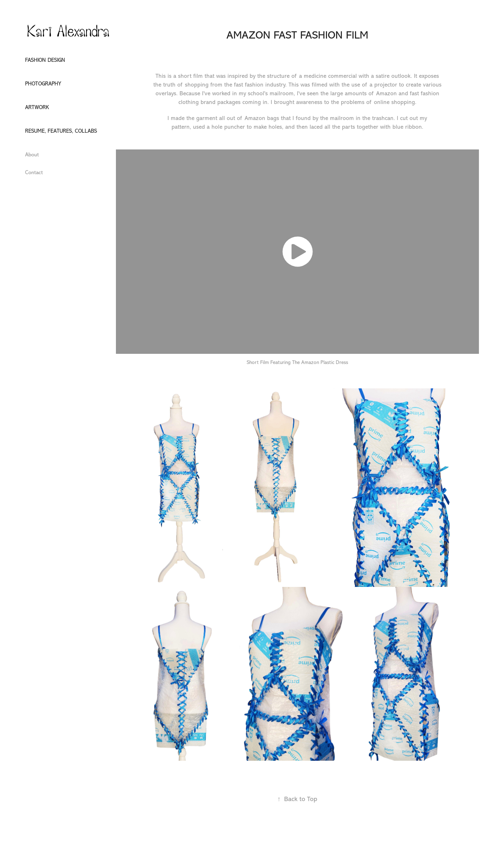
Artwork (37, 107)
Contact (34, 173)
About (32, 155)
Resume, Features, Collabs (61, 131)
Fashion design (45, 60)
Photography (43, 84)
